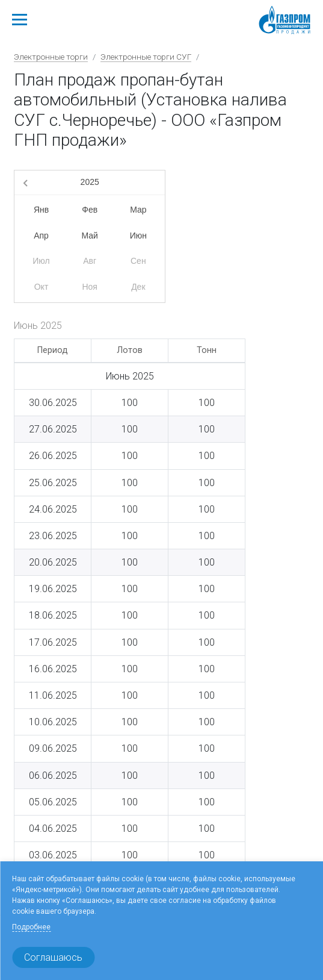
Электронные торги (51, 57)
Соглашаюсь (53, 957)
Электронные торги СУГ (146, 57)
